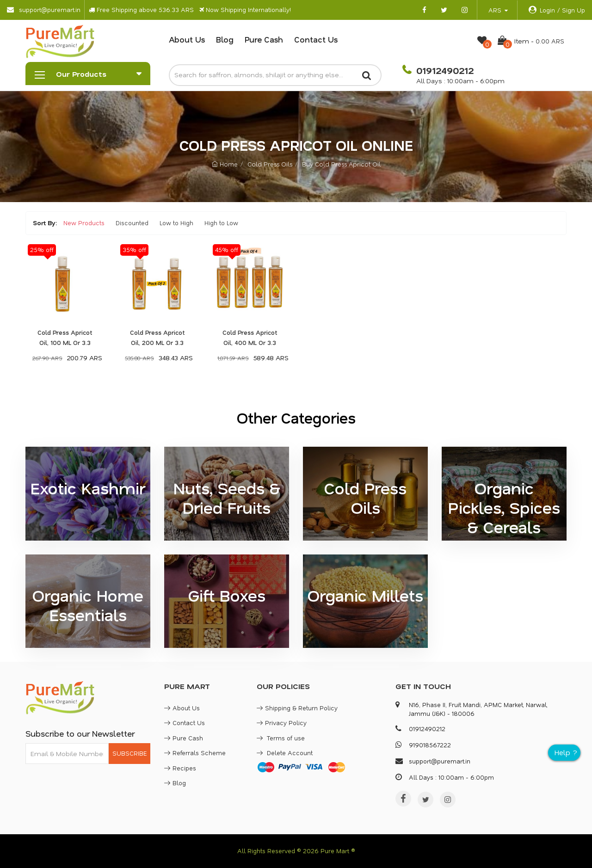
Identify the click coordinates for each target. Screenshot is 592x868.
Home (225, 164)
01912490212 (444, 70)
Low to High (176, 223)
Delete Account (285, 753)
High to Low (221, 223)
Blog (225, 39)
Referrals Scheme (195, 753)
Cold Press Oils (270, 164)
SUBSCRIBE (129, 753)
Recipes (180, 768)
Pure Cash (264, 39)
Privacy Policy (282, 723)
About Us (187, 39)
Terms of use (281, 738)
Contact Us (316, 39)
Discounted (132, 223)
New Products (84, 223)
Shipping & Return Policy (297, 708)
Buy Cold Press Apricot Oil (341, 164)
